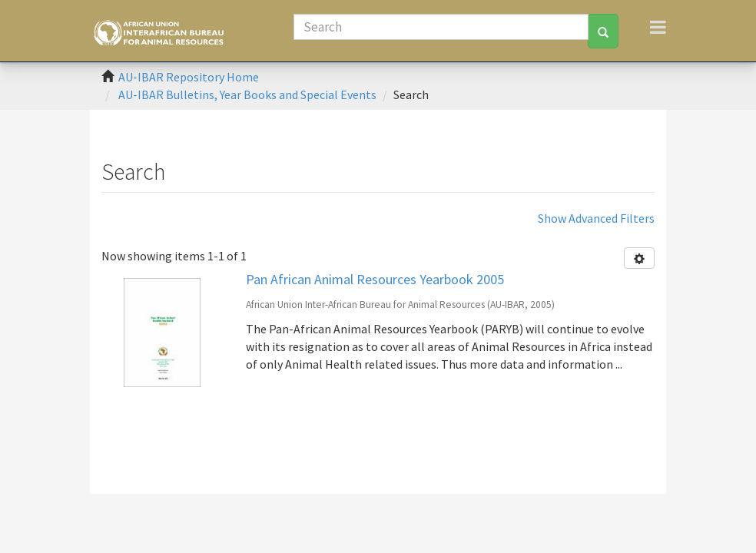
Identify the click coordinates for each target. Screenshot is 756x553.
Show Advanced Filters (596, 218)
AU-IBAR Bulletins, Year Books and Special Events (247, 94)
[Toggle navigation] (658, 27)
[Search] (441, 27)
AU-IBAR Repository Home (189, 77)
